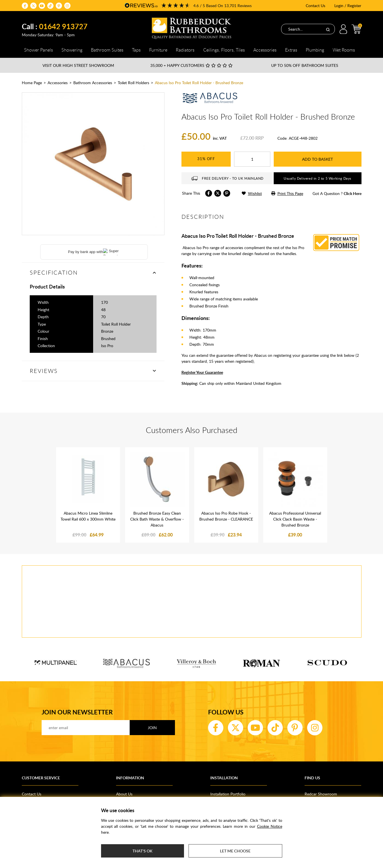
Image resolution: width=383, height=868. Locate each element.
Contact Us (315, 6)
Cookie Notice (270, 826)
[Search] (328, 29)
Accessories (58, 83)
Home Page (32, 83)
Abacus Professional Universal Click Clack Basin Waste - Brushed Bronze (295, 519)
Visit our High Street (78, 65)
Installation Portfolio (228, 794)
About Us (124, 794)
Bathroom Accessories (93, 83)
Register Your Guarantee (202, 372)
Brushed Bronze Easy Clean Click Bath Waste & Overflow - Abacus (157, 519)
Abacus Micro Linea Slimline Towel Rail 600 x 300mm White (88, 516)
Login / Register (348, 6)
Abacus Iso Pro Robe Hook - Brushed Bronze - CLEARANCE (226, 516)
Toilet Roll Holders (133, 83)
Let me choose (235, 851)
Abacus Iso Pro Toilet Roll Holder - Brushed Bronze (199, 83)
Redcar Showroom (321, 794)
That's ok (142, 851)
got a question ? (337, 193)
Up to (305, 65)
